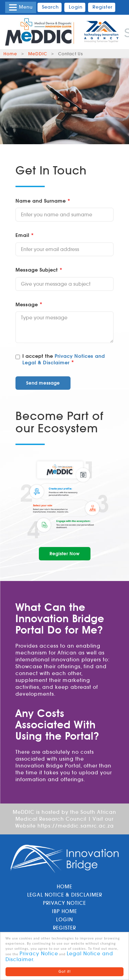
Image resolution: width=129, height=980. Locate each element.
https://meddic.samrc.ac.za (76, 826)
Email (22, 235)
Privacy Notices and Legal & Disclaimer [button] (64, 360)
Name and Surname (41, 201)
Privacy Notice (39, 954)
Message (27, 305)
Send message (43, 383)
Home (10, 54)
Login (64, 920)
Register (64, 928)
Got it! (65, 972)
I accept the (60, 360)
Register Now (65, 554)
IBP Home (64, 911)
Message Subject (37, 270)
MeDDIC (38, 54)
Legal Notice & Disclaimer (65, 895)
